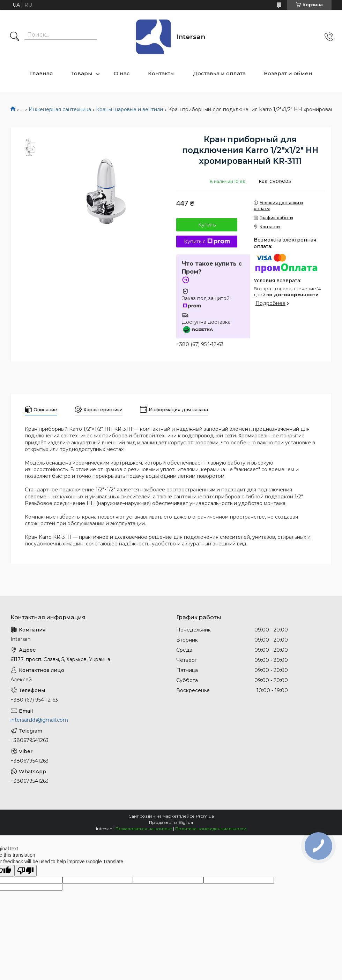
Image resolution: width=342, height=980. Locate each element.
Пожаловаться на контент (144, 829)
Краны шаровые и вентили (129, 109)
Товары (82, 73)
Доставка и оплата (219, 73)
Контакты (161, 73)
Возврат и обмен (288, 73)
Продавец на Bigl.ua (171, 822)
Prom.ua (205, 816)
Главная (42, 73)
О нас (122, 73)
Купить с (207, 242)
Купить (207, 225)
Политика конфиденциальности (211, 829)
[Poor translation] (25, 871)
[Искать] (15, 37)
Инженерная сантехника (60, 109)
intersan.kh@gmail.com (39, 720)
